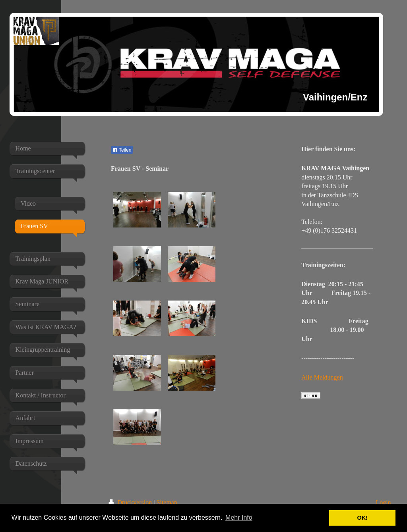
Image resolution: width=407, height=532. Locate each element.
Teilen (122, 150)
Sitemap (167, 502)
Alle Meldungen (322, 377)
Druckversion (131, 502)
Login (383, 502)
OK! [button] (362, 518)
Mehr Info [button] (239, 518)
